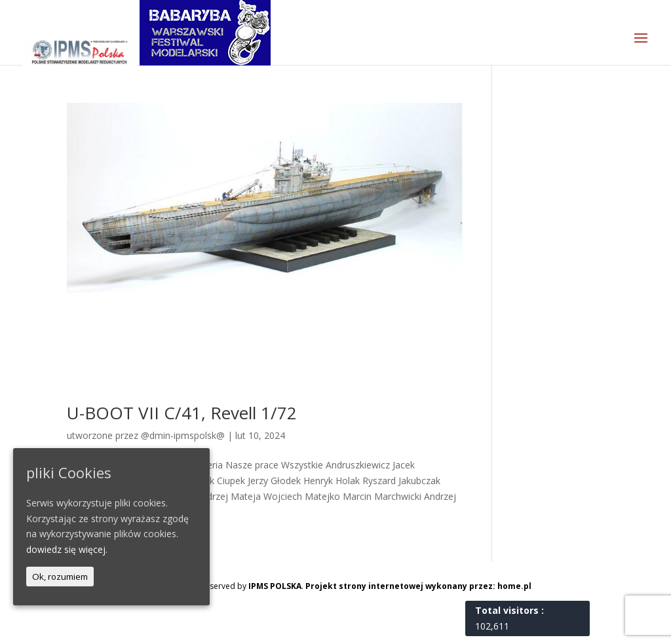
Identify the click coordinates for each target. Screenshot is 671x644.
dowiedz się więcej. (67, 549)
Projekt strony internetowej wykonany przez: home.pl (418, 586)
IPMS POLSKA (275, 586)
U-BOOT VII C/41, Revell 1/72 (182, 413)
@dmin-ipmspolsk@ (183, 435)
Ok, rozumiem (60, 577)
